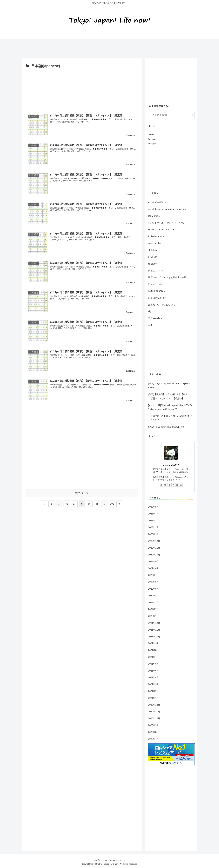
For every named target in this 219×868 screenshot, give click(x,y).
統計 (150, 311)
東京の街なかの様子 (158, 298)
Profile (95, 860)
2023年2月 (154, 527)
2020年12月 (154, 705)
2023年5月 (154, 507)
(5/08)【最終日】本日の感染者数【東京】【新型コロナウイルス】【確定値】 (169, 396)
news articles (155, 243)
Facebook (153, 139)
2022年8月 (154, 568)
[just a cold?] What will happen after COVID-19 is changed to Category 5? (170, 407)
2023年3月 (154, 521)
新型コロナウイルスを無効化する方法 (167, 277)
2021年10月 (154, 637)
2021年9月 (154, 643)
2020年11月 (154, 712)
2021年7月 (154, 657)
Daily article (154, 216)
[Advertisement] (73, 47)
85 (89, 504)
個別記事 (153, 264)
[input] (171, 115)
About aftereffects (157, 202)
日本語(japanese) (157, 291)
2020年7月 (154, 739)
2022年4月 (154, 596)
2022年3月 (154, 603)
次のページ (82, 493)
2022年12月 (154, 541)
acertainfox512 (171, 465)
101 (112, 504)
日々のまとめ (155, 284)
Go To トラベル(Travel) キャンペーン (167, 223)
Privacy (124, 860)
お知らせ (153, 257)
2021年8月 (154, 650)
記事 (150, 325)
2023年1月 (154, 534)
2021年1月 (154, 698)
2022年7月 (154, 575)
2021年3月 (154, 684)
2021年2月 (154, 691)
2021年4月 (154, 677)
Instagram (153, 144)
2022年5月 (154, 589)
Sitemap (114, 860)
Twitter (151, 134)
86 (97, 504)
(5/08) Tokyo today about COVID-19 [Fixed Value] (169, 386)
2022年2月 (154, 609)
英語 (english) (155, 318)
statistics (152, 250)
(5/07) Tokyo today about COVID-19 (166, 427)
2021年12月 (154, 623)
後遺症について (156, 271)
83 (74, 504)
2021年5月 (154, 671)
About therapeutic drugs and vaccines (167, 209)
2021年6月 (154, 664)
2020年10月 (154, 718)
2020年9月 (154, 725)
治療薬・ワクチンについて (162, 305)
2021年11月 (154, 630)
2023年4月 (154, 514)
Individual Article (156, 236)
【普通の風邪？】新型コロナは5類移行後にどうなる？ (170, 418)
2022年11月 (154, 548)
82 (67, 504)
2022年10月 (154, 555)
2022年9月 (154, 562)
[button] (192, 115)
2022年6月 (154, 582)
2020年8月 (154, 732)
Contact (104, 860)
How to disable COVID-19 (161, 230)
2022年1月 (154, 616)
